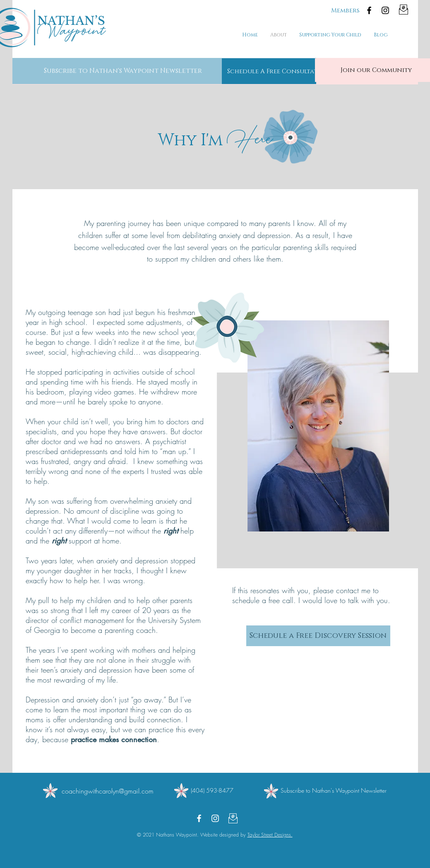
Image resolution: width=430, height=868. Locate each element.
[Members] (345, 10)
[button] (123, 71)
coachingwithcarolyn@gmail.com (108, 791)
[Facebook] (369, 10)
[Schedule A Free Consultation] (279, 71)
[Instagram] (385, 10)
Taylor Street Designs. (270, 835)
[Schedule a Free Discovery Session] (318, 636)
